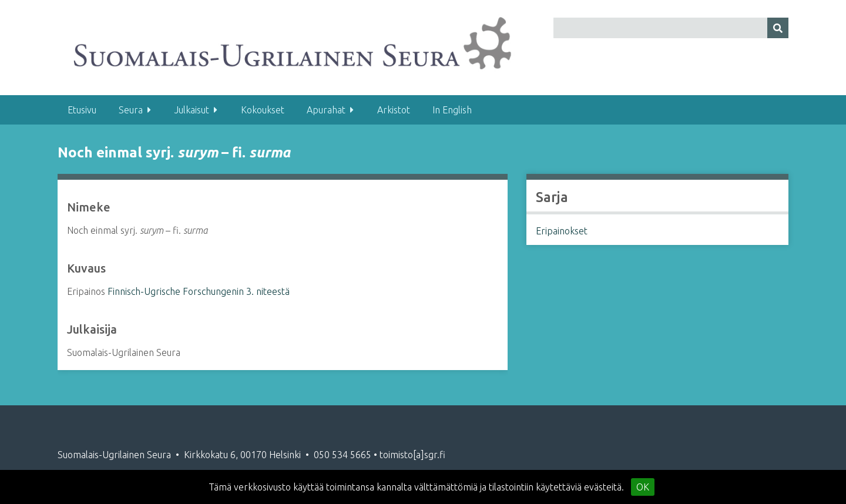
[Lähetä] (778, 28)
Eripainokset (562, 231)
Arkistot (394, 110)
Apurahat (326, 110)
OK (643, 487)
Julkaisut (192, 110)
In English (452, 110)
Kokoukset (263, 110)
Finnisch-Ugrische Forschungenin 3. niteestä (199, 291)
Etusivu (82, 110)
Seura (131, 110)
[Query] (671, 28)
